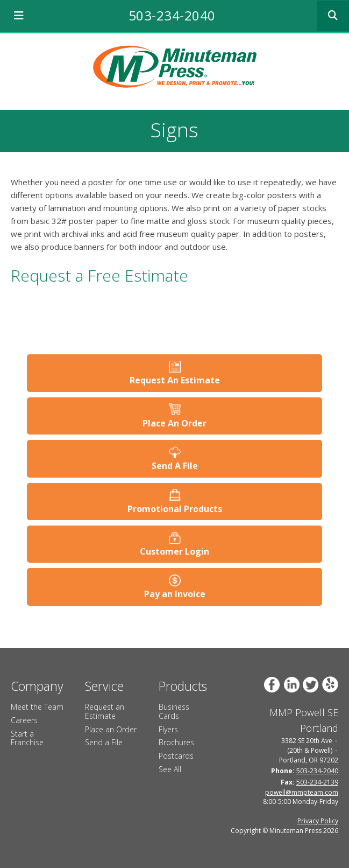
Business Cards (174, 711)
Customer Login (174, 551)
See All (170, 769)
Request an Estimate (105, 711)
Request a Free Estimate (99, 275)
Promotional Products (175, 509)
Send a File (104, 742)
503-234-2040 (172, 15)
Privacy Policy (318, 821)
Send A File (175, 466)
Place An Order (174, 423)
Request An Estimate (175, 380)
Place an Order (111, 729)
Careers (24, 720)
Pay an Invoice (175, 594)
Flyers (168, 729)
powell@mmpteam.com (302, 792)
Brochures (176, 742)
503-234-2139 (317, 782)
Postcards (176, 756)
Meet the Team (37, 707)
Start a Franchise (27, 738)
